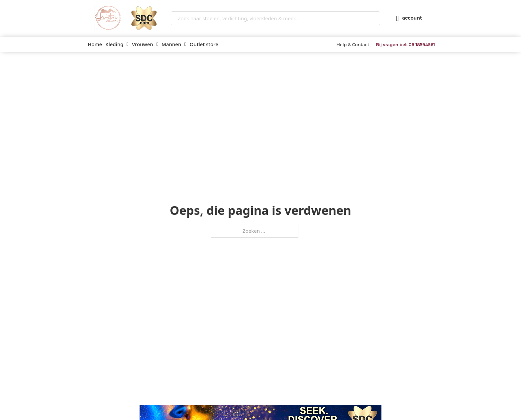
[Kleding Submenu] (127, 44)
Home (95, 44)
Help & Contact (353, 44)
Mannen (171, 44)
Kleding (114, 44)
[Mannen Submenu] (185, 44)
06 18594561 (422, 44)
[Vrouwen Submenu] (157, 44)
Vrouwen (143, 44)
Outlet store (204, 44)
